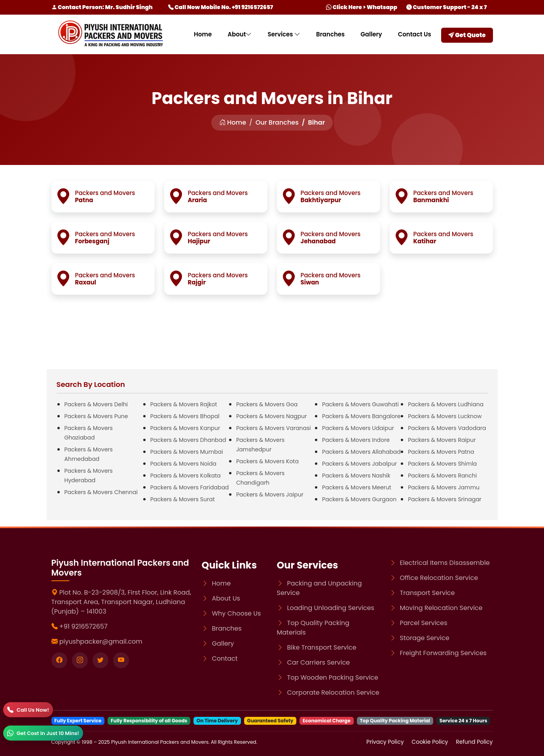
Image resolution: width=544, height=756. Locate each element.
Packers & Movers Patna (441, 452)
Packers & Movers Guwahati (360, 404)
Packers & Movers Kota (267, 461)
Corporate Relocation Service (333, 693)
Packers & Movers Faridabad (190, 487)
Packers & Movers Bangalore (361, 416)
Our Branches (277, 122)
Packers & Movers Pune (96, 416)
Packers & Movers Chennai (101, 492)
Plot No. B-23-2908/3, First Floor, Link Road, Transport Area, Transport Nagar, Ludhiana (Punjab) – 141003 (121, 602)
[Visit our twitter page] (100, 660)
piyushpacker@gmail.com (101, 641)
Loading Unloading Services (331, 608)
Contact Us (415, 34)
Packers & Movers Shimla (442, 464)
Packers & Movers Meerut (357, 487)
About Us (226, 598)
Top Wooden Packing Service (333, 677)
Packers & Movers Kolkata (186, 476)
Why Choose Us (237, 613)
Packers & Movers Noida (183, 464)
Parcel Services (424, 623)
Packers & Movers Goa (267, 404)
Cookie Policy (430, 742)
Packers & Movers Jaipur (270, 495)
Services (284, 34)
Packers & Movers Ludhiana (446, 404)
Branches (330, 34)
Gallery (371, 34)
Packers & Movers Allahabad (361, 452)
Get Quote (467, 35)
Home (203, 34)
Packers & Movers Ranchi (442, 476)
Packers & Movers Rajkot (184, 404)
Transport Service (427, 593)
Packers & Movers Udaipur (358, 428)
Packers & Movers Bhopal (185, 416)
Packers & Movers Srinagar (445, 499)
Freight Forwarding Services (443, 653)
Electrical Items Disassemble (445, 563)
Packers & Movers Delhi (96, 404)
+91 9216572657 (83, 626)
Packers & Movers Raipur (442, 440)
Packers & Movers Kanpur (185, 428)
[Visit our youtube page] (121, 660)
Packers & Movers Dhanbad (188, 440)
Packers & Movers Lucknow (445, 416)
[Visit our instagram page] (80, 660)
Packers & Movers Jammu (444, 487)
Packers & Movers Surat (183, 499)
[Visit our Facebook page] (59, 660)
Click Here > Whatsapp (362, 7)
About (240, 34)
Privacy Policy (386, 742)
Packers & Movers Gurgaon (359, 499)
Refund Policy (474, 742)
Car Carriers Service (319, 662)
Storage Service (425, 638)
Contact (225, 658)
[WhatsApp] (43, 733)
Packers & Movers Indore (356, 440)
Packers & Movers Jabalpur (359, 464)
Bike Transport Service (322, 647)
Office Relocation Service (439, 578)
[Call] (28, 710)
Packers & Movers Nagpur (272, 416)
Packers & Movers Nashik (356, 476)
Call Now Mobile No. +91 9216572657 (221, 7)
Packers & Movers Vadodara (447, 428)
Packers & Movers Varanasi (274, 428)
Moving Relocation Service (441, 608)
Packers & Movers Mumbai (187, 452)
